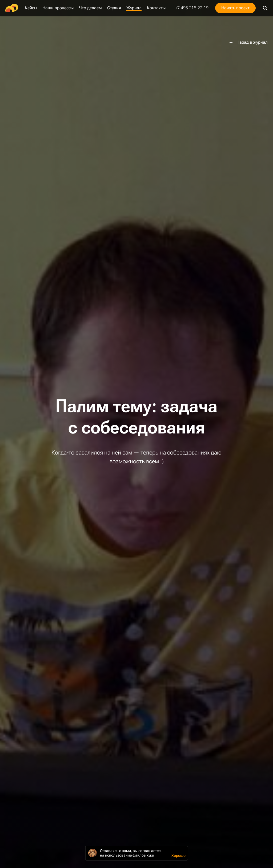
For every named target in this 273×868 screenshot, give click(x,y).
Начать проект (235, 8)
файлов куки (143, 855)
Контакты (156, 8)
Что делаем (90, 8)
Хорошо (178, 855)
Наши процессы (58, 8)
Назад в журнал (252, 42)
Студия (114, 8)
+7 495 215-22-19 (192, 8)
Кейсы (31, 8)
